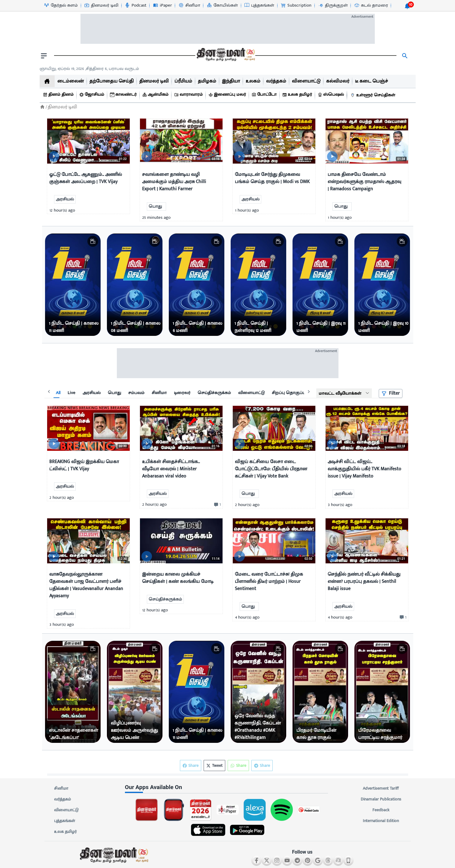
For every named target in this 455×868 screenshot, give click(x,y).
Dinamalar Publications (381, 799)
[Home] (42, 107)
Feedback (381, 810)
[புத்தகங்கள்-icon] (259, 5)
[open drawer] (44, 56)
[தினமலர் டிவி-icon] (101, 5)
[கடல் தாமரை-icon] (371, 5)
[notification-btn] (407, 6)
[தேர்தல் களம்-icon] (61, 5)
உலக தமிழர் (65, 832)
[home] (47, 81)
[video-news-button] (54, 157)
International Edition (381, 821)
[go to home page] (225, 56)
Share (262, 766)
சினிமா (61, 788)
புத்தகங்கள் (65, 821)
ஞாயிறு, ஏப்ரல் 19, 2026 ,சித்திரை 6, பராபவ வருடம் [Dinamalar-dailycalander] (89, 69)
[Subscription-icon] (296, 5)
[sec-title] (228, 787)
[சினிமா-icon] (189, 5)
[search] (405, 56)
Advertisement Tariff (381, 788)
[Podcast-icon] (135, 5)
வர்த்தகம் (62, 799)
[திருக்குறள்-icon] (333, 5)
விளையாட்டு (66, 810)
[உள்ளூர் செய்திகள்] (374, 95)
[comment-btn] (217, 505)
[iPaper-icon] (162, 5)
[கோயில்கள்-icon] (222, 5)
